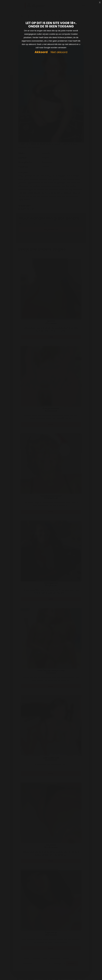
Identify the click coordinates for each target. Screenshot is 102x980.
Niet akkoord (59, 52)
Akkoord (41, 52)
